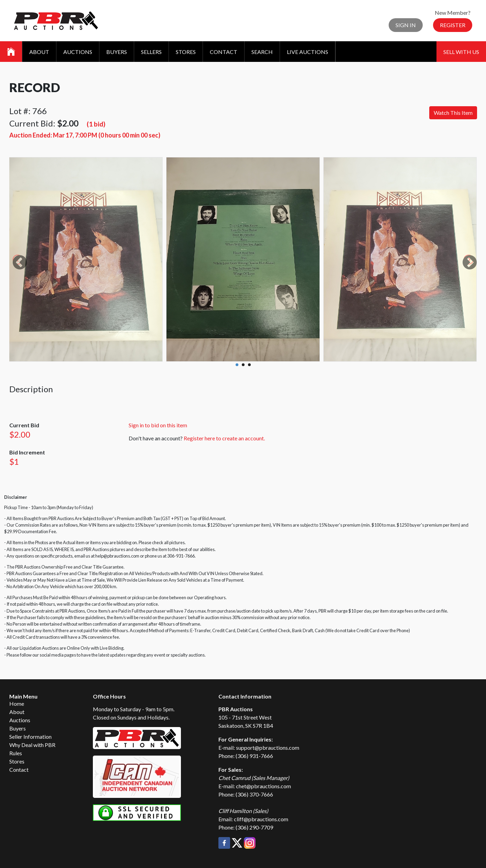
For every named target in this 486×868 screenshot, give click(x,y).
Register (453, 25)
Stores (186, 52)
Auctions (78, 52)
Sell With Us (461, 52)
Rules (16, 753)
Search (262, 52)
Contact (224, 52)
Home (17, 704)
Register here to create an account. (224, 438)
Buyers (117, 52)
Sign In (406, 25)
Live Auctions (307, 52)
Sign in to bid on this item (158, 425)
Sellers (151, 52)
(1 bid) (96, 124)
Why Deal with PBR (32, 745)
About (39, 52)
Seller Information (30, 737)
